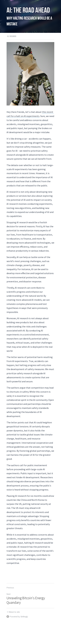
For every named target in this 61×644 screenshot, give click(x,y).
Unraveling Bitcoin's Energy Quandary (26, 596)
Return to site (13, 608)
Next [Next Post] (9, 590)
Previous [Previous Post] (10, 584)
